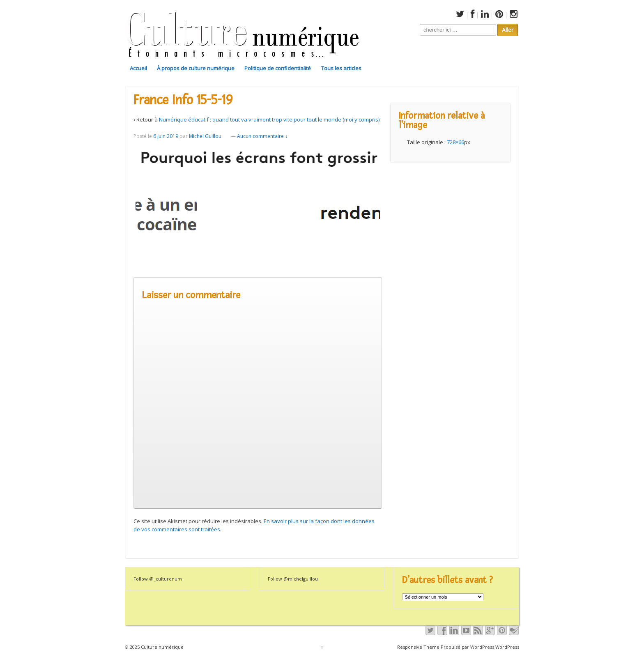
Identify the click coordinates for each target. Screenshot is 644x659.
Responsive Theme (418, 647)
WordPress (507, 647)
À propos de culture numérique (196, 68)
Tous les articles (341, 68)
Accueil (138, 68)
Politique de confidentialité (278, 68)
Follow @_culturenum (158, 579)
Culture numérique (162, 647)
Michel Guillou (205, 136)
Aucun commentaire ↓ (262, 136)
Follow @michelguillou (293, 579)
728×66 (455, 142)
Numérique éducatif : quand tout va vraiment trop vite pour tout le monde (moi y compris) (269, 119)
